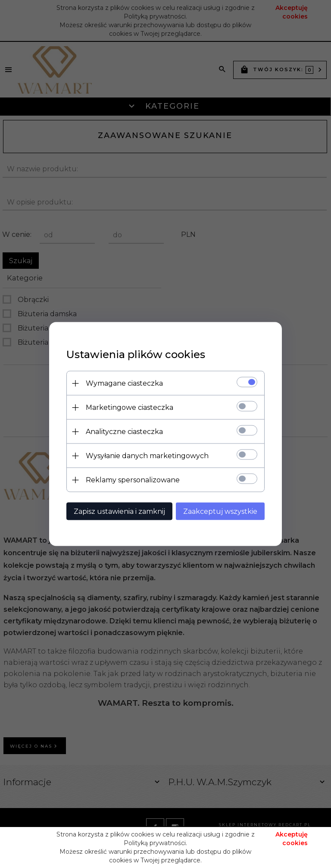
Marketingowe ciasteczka (130, 407)
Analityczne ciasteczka (124, 432)
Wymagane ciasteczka (124, 383)
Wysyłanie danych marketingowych (147, 456)
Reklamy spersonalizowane (133, 480)
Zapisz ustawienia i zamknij (119, 511)
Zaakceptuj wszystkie (220, 511)
